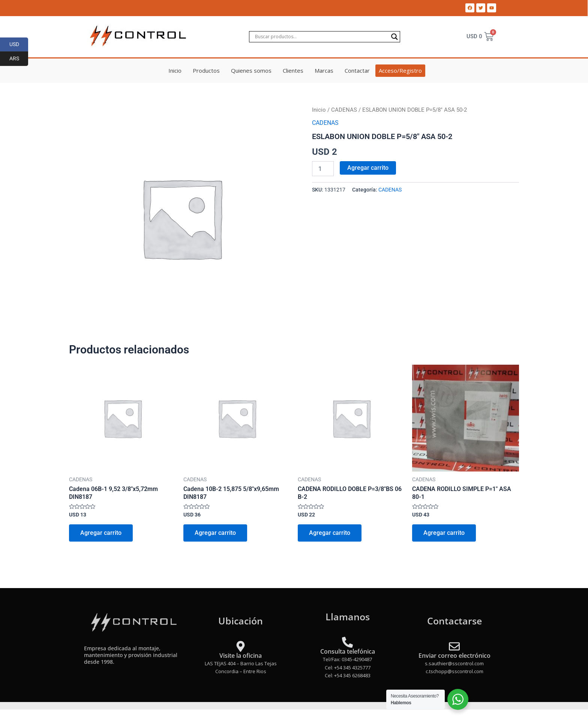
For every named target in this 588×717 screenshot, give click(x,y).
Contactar (357, 70)
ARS (19, 59)
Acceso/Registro (400, 70)
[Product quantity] (323, 169)
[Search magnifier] (394, 37)
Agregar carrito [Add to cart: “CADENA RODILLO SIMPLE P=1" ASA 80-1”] (444, 533)
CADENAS (344, 110)
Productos (206, 70)
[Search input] (321, 37)
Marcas (324, 70)
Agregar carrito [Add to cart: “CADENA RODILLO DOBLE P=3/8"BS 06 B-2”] (330, 533)
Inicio (175, 70)
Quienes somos (251, 70)
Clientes (293, 70)
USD (19, 45)
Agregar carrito (368, 168)
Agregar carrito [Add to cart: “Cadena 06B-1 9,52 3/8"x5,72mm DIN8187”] (101, 533)
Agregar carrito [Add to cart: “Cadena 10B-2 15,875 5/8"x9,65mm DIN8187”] (215, 533)
